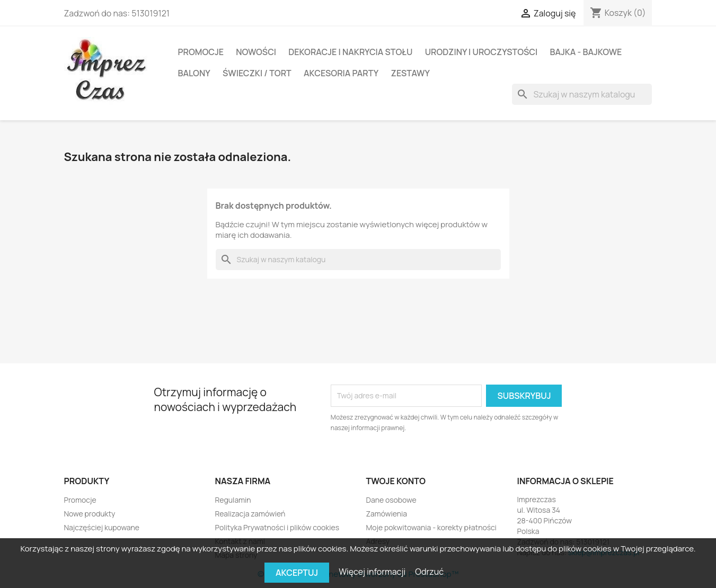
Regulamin (233, 500)
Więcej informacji (373, 572)
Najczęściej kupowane (102, 527)
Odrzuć (429, 572)
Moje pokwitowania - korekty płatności (431, 527)
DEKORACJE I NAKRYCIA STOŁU (350, 52)
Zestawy (410, 73)
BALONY (194, 73)
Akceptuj (297, 573)
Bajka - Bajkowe (586, 52)
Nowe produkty (90, 514)
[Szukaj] (582, 94)
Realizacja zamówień (250, 514)
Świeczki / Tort (257, 73)
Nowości (256, 52)
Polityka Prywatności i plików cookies (277, 527)
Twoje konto (396, 481)
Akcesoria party (341, 73)
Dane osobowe (391, 500)
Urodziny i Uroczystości (481, 52)
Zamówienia (387, 514)
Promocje (201, 52)
